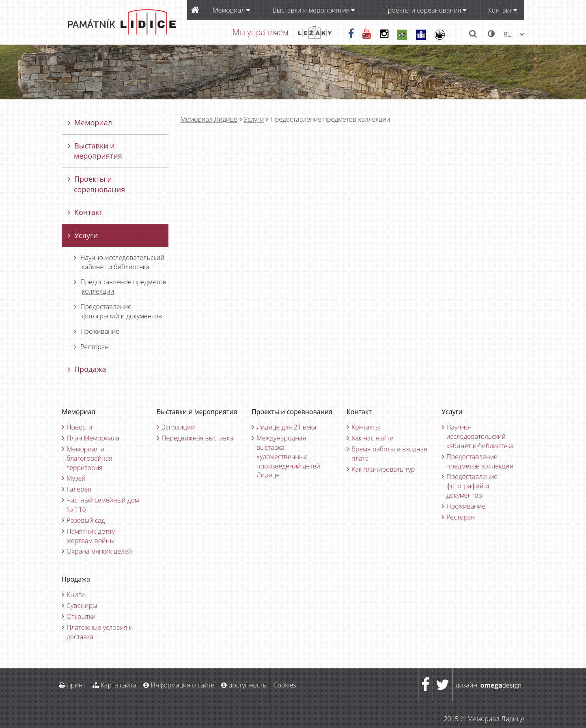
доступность (244, 685)
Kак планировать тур (383, 469)
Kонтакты (366, 427)
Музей (76, 478)
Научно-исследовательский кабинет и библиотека (119, 262)
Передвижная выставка (197, 438)
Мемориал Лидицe (209, 119)
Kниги (76, 595)
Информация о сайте (179, 685)
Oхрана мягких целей (99, 551)
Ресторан (91, 347)
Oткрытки (81, 616)
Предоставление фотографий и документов (118, 311)
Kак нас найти (373, 438)
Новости (80, 427)
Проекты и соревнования (425, 10)
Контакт (503, 10)
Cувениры (82, 606)
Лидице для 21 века (287, 427)
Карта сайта (114, 685)
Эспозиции (178, 427)
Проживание (97, 331)
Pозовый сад (86, 520)
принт (72, 685)
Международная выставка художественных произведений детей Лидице (288, 456)
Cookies (284, 685)
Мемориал (231, 10)
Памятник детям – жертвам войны (94, 536)
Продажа (87, 369)
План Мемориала (93, 438)
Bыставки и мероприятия (314, 10)
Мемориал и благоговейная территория (89, 458)
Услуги (254, 119)
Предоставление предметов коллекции (120, 287)
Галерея (79, 489)
